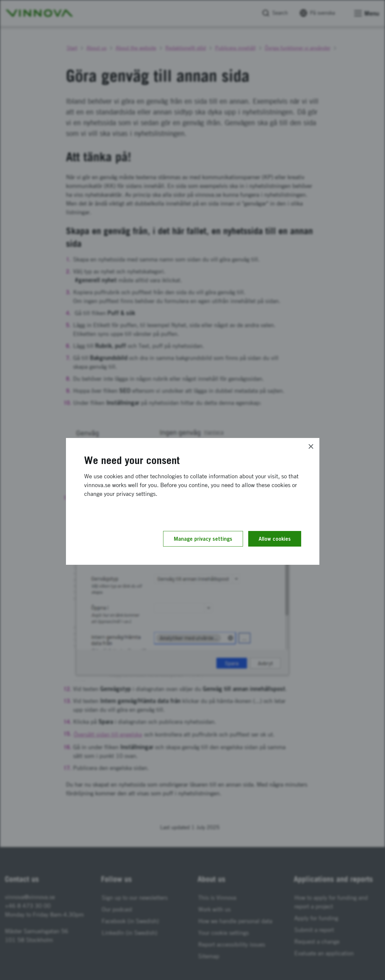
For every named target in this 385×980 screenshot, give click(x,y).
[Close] (311, 446)
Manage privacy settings (203, 539)
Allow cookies (275, 539)
